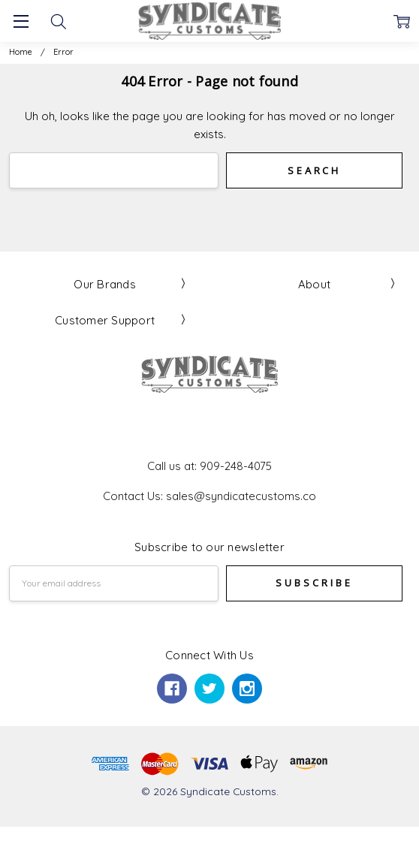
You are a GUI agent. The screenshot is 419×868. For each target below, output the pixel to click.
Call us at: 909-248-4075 (209, 466)
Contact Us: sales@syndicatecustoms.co (209, 496)
